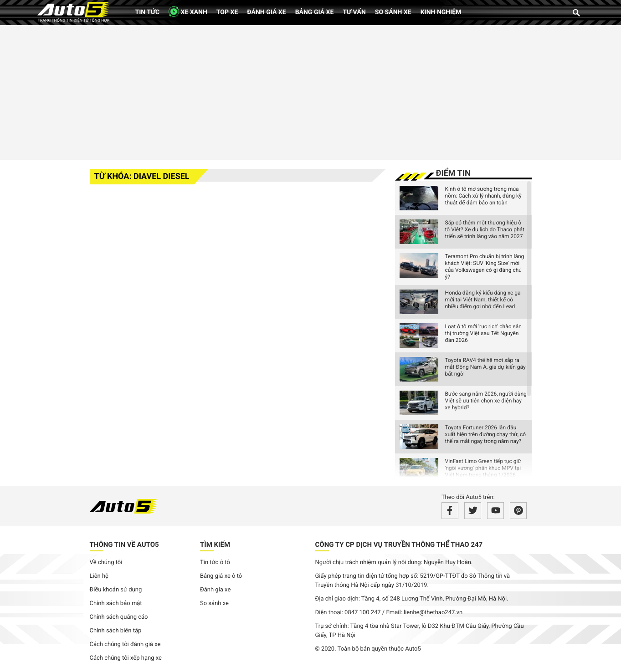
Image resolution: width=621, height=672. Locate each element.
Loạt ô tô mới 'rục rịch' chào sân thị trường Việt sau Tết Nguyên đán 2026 (483, 333)
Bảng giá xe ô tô (221, 576)
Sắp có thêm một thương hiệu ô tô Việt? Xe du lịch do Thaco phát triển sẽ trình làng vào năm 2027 (485, 229)
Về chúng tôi (106, 563)
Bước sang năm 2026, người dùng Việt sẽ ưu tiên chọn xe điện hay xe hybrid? (486, 401)
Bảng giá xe (315, 12)
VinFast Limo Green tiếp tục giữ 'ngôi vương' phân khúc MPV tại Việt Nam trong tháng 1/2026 (483, 468)
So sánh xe (393, 12)
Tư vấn (354, 12)
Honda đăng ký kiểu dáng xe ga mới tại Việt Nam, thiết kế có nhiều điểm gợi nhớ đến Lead (483, 300)
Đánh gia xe (215, 590)
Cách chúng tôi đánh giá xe (125, 644)
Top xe (227, 12)
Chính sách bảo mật (116, 603)
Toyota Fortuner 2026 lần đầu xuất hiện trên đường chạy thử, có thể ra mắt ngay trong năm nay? (486, 434)
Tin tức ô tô (215, 563)
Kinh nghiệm (441, 12)
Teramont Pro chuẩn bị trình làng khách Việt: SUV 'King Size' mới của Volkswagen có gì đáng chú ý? (485, 267)
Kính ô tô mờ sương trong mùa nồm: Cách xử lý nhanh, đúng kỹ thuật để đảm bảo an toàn (483, 196)
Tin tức (148, 12)
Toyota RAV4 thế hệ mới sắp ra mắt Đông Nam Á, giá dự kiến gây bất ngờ (485, 367)
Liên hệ (99, 576)
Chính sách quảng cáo (119, 617)
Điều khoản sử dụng (116, 590)
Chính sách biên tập (116, 631)
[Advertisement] (311, 91)
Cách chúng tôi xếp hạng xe (126, 658)
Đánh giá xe (266, 12)
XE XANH (188, 12)
